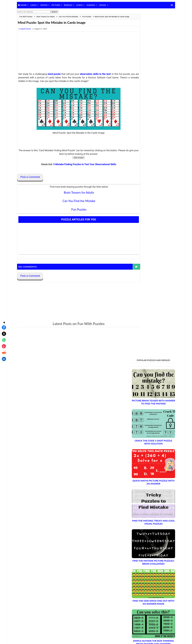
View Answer (72, 164)
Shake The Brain (135, 621)
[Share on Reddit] (3, 333)
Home (27, 5)
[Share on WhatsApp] (3, 321)
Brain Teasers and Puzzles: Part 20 (146, 558)
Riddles (72, 5)
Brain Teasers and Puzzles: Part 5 (146, 489)
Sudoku (95, 5)
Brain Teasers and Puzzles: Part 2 (146, 475)
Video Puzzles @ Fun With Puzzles (142, 604)
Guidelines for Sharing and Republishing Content (148, 590)
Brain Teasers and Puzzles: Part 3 (146, 480)
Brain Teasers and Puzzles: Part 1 (146, 470)
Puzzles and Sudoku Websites (140, 601)
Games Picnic (134, 629)
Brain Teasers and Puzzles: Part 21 (146, 562)
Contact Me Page (135, 587)
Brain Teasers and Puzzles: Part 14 (146, 530)
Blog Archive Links (136, 584)
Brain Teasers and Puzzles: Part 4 (146, 484)
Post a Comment (34, 184)
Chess (83, 5)
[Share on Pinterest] (3, 327)
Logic (37, 5)
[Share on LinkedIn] (3, 340)
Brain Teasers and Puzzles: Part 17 (146, 544)
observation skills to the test (99, 77)
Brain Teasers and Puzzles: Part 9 (146, 507)
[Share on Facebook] (3, 308)
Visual (106, 5)
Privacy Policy (134, 594)
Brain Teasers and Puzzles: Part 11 (146, 516)
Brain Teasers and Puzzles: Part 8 (146, 503)
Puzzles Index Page (136, 597)
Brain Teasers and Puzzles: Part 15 (146, 535)
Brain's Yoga (133, 625)
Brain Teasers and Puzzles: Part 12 (146, 521)
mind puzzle (58, 77)
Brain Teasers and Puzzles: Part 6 (146, 493)
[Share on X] (3, 315)
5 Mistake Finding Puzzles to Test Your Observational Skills (78, 171)
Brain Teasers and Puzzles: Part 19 (146, 553)
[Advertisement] (72, 56)
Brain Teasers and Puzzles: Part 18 (146, 549)
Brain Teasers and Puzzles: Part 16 (146, 539)
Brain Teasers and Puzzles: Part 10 (146, 512)
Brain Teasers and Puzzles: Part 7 (146, 498)
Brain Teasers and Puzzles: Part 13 (146, 526)
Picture (59, 5)
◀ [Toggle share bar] (3, 303)
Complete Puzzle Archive (141, 567)
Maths (48, 5)
